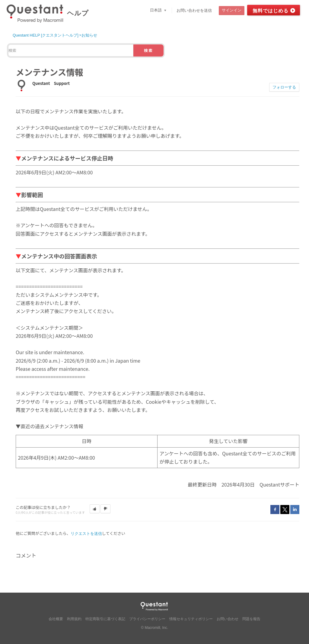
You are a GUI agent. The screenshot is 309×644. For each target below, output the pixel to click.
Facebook (275, 510)
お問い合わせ (228, 619)
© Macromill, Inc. (154, 628)
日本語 (156, 10)
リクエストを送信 (86, 534)
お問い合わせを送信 (194, 10)
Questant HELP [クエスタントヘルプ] (46, 35)
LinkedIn (295, 510)
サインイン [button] (232, 10)
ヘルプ (78, 13)
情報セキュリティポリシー (191, 619)
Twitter (285, 510)
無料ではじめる (271, 11)
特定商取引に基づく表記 (105, 619)
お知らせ (89, 35)
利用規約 (74, 619)
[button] (95, 509)
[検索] (71, 50)
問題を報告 (251, 619)
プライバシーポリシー (147, 619)
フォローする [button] (284, 87)
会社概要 (56, 619)
